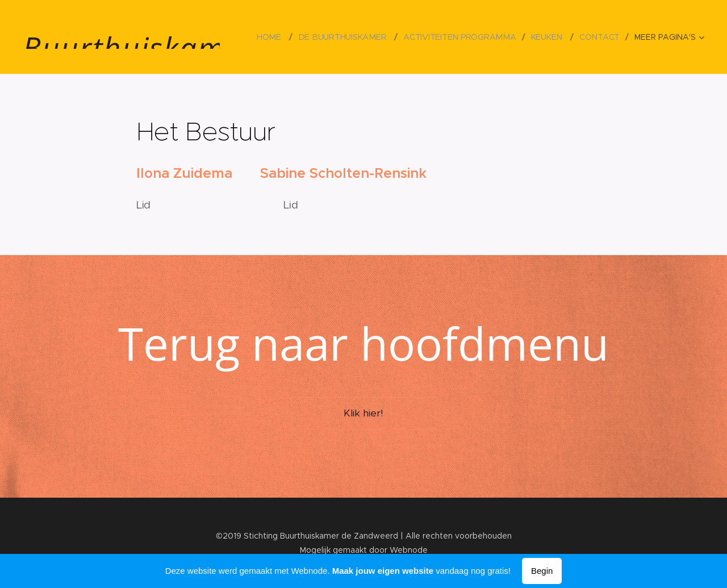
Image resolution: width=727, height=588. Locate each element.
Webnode (409, 550)
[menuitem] (276, 37)
